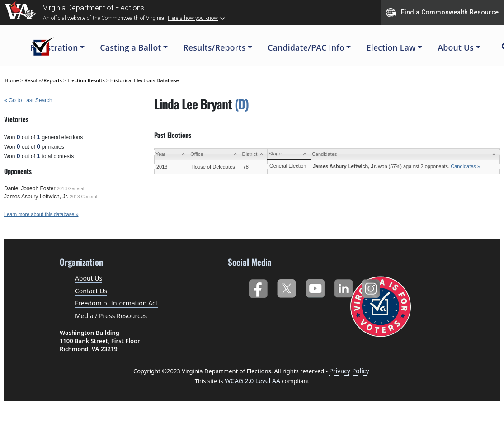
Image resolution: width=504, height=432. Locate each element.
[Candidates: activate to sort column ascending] (405, 154)
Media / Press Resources (111, 316)
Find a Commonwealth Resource (442, 13)
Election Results (86, 80)
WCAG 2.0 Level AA (252, 381)
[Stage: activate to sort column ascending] (289, 154)
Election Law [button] (391, 47)
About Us (89, 278)
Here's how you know (193, 18)
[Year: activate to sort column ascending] (172, 154)
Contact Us (91, 291)
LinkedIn (344, 287)
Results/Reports (43, 80)
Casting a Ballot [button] (130, 47)
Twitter (286, 287)
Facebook (258, 287)
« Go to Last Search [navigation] (28, 100)
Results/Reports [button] (214, 47)
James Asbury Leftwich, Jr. (36, 197)
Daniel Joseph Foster (30, 188)
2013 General (71, 189)
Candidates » (465, 166)
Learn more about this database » (41, 214)
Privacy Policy (349, 371)
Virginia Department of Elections (94, 8)
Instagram (372, 287)
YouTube (315, 287)
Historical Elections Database (145, 80)
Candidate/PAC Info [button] (306, 47)
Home (12, 80)
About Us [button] (456, 47)
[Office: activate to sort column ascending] (215, 154)
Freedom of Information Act (116, 303)
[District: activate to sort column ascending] (254, 154)
